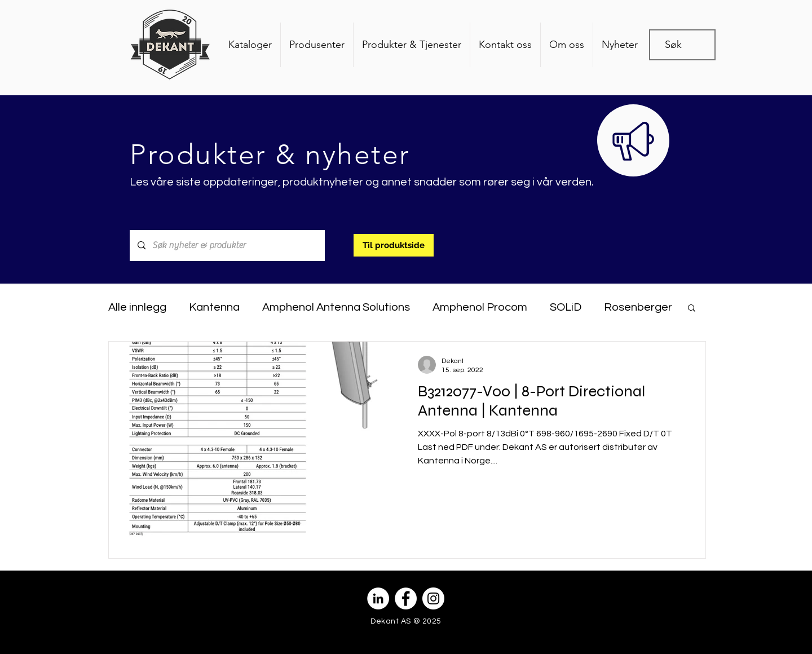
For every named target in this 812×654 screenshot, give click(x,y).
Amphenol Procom (480, 307)
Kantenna (214, 307)
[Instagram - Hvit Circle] (433, 598)
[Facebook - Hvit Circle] (406, 598)
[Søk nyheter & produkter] (227, 246)
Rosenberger (638, 307)
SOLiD (566, 307)
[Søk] (678, 45)
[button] (692, 309)
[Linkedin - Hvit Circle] (378, 598)
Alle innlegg (137, 307)
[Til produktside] (394, 245)
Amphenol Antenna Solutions (336, 307)
